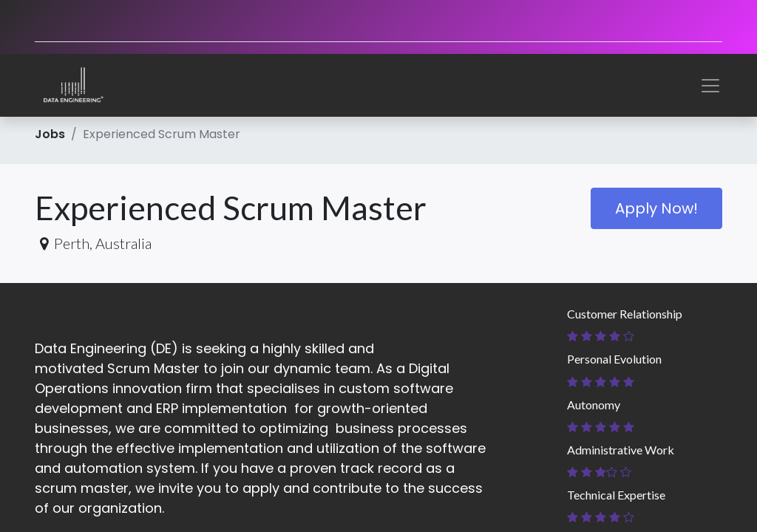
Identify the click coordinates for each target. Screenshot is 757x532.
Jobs (50, 134)
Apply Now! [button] (656, 208)
